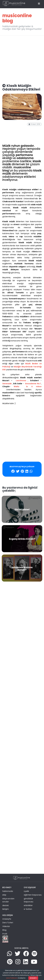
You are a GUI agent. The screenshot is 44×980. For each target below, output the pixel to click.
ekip (4, 895)
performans (7, 129)
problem (6, 139)
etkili (4, 124)
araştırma (22, 134)
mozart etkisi (21, 126)
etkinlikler (28, 905)
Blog (4, 930)
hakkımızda (8, 891)
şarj (21, 137)
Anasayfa (7, 919)
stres (25, 137)
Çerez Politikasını (12, 978)
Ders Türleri (8, 923)
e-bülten (28, 909)
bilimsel (19, 139)
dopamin (16, 131)
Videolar (6, 926)
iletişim (6, 909)
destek (6, 905)
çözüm (13, 139)
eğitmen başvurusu (33, 895)
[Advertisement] (22, 58)
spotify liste (11, 124)
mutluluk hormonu (10, 134)
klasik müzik (21, 124)
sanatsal (16, 129)
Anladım (33, 978)
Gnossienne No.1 (33, 384)
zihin (17, 137)
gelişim (23, 129)
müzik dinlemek (9, 126)
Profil (5, 934)
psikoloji (5, 137)
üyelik (26, 891)
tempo (12, 137)
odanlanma (7, 131)
